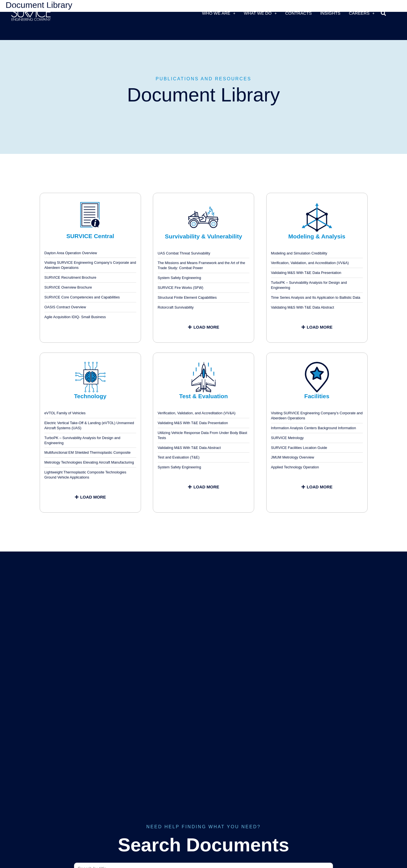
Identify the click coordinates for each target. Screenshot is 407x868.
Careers (362, 13)
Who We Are (219, 13)
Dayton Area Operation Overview (71, 253)
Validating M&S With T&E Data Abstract (303, 307)
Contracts (298, 13)
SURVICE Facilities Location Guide (299, 448)
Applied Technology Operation (295, 467)
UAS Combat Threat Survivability (184, 253)
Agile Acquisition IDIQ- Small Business (75, 317)
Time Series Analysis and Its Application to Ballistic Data (316, 297)
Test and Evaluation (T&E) (179, 457)
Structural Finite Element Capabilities (187, 297)
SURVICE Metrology (287, 438)
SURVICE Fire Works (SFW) (180, 288)
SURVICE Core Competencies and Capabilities (82, 297)
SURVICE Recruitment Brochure (71, 277)
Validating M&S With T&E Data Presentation (306, 273)
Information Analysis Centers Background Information (314, 428)
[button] (383, 13)
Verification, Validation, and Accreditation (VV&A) (310, 263)
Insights (330, 13)
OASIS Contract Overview (65, 307)
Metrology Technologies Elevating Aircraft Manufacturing (89, 462)
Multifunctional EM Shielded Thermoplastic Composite (88, 452)
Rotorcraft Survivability (176, 307)
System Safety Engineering (179, 278)
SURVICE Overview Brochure (68, 287)
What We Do (260, 13)
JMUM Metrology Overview (293, 457)
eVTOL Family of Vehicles (65, 413)
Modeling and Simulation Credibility (299, 253)
